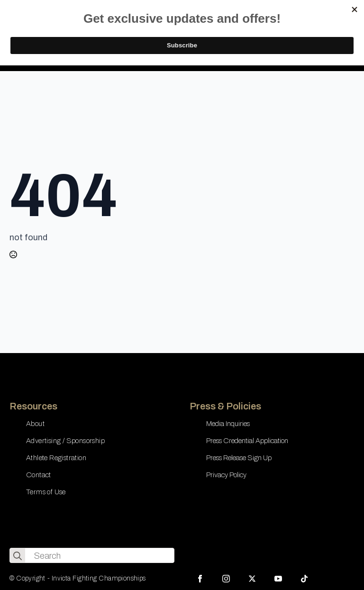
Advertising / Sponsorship (65, 441)
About (35, 424)
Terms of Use (46, 492)
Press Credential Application (247, 441)
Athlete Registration (56, 458)
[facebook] (200, 579)
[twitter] (252, 579)
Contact (39, 475)
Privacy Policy (226, 475)
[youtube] (278, 579)
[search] (18, 556)
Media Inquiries (228, 424)
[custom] (304, 579)
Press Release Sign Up (239, 458)
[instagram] (226, 579)
